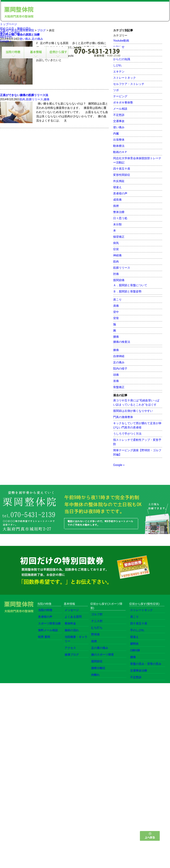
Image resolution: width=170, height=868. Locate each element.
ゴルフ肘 (97, 614)
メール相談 (120, 109)
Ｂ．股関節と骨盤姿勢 (127, 291)
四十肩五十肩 (122, 169)
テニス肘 (97, 621)
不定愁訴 (119, 115)
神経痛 (117, 255)
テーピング (120, 96)
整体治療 (119, 212)
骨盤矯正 (119, 387)
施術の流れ (72, 630)
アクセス (70, 648)
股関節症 (97, 661)
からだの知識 (122, 59)
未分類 (117, 224)
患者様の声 (120, 193)
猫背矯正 (119, 237)
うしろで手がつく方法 (127, 434)
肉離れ (95, 675)
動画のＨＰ (120, 152)
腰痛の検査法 (122, 342)
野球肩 (95, 634)
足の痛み (119, 362)
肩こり (117, 300)
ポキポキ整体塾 (123, 103)
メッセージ (72, 610)
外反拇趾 (119, 181)
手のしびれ (137, 630)
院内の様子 (120, 369)
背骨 (116, 318)
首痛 (116, 381)
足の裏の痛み (100, 648)
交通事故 (119, 121)
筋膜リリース (35, 99)
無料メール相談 (10, 33)
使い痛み (119, 127)
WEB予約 (6, 37)
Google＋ (6, 41)
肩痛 (116, 306)
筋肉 (22, 99)
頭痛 (116, 375)
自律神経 (119, 356)
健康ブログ (72, 655)
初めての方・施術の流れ (16, 28)
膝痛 (47, 99)
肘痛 (116, 274)
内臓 (116, 133)
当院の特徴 (45, 610)
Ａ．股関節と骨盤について (130, 285)
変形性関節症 (122, 175)
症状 (116, 249)
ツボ (116, 90)
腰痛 (116, 337)
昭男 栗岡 (44, 637)
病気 (116, 243)
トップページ (8, 24)
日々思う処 (120, 218)
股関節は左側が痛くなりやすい (133, 411)
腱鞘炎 (134, 644)
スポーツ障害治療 (49, 623)
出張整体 (119, 140)
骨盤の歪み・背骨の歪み (146, 664)
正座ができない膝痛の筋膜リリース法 (24, 95)
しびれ (117, 65)
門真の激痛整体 (123, 417)
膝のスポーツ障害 (103, 655)
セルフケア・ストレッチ (129, 84)
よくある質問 (73, 617)
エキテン (119, 72)
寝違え (117, 187)
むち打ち (97, 628)
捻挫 (116, 206)
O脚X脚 (135, 650)
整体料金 (70, 623)
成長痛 (117, 200)
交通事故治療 (139, 671)
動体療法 (119, 146)
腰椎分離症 (98, 668)
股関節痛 (119, 280)
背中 (116, 312)
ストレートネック (124, 78)
